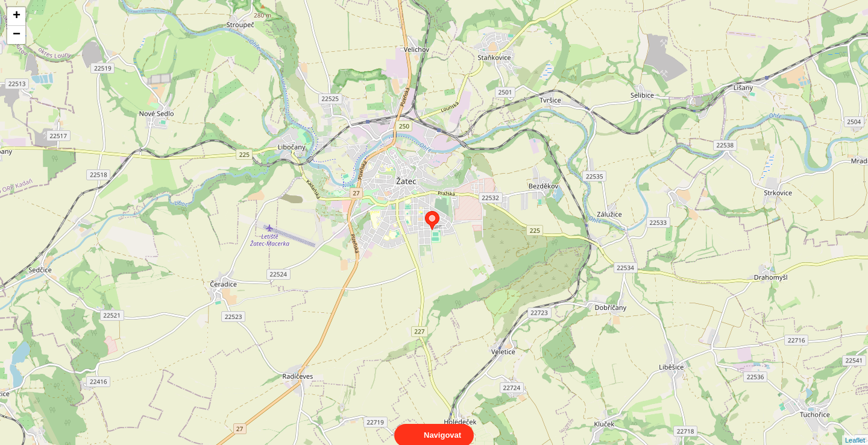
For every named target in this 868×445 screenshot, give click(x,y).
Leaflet (855, 429)
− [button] (17, 35)
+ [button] (17, 16)
